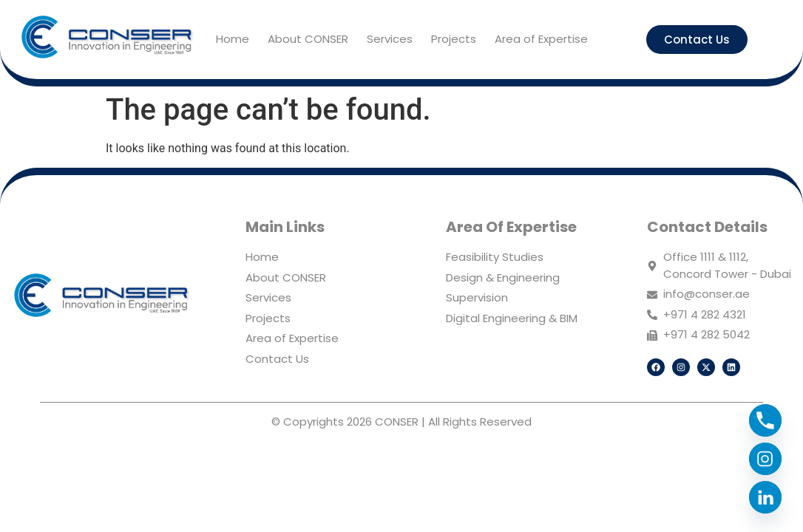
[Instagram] (765, 459)
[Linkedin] (765, 497)
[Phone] (765, 420)
